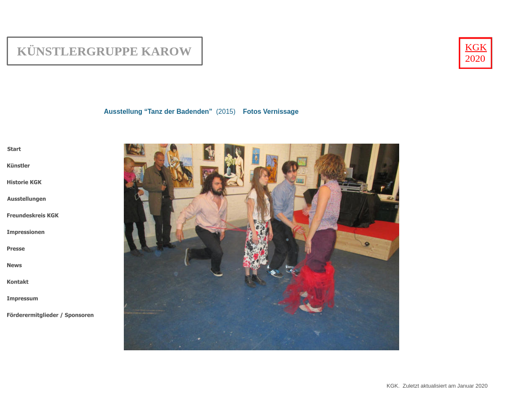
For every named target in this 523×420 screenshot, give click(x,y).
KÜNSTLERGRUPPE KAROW (105, 51)
